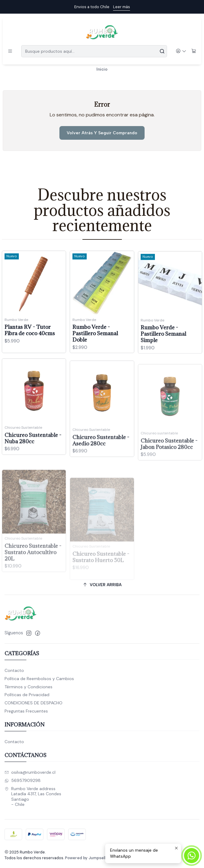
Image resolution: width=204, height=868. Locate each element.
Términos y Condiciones (28, 687)
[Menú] (10, 51)
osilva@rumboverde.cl (30, 772)
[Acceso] (181, 51)
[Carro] (194, 51)
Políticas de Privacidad (27, 695)
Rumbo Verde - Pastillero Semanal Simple (163, 354)
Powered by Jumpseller (87, 858)
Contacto (14, 670)
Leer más (122, 7)
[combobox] (94, 51)
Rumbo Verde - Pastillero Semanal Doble (95, 346)
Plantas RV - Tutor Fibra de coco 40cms (30, 338)
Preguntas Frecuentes (26, 711)
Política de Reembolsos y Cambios (39, 679)
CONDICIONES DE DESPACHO (33, 703)
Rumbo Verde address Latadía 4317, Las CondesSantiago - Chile (33, 797)
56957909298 (23, 780)
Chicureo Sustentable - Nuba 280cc (33, 464)
